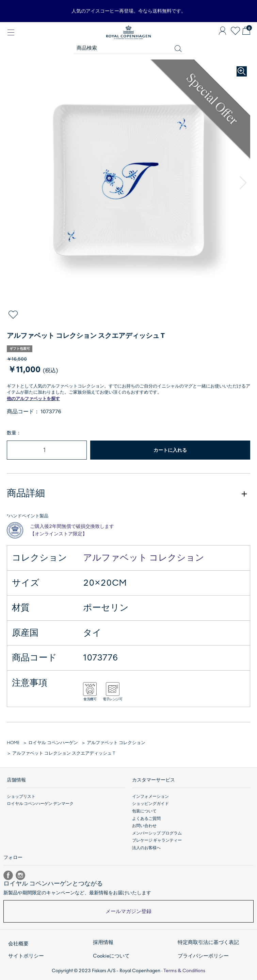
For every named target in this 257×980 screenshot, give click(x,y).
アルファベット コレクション (144, 558)
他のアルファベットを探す (33, 399)
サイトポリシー (26, 956)
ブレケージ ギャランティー (157, 840)
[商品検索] (129, 48)
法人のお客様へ (146, 848)
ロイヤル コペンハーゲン (53, 743)
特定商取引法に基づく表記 (208, 942)
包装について (144, 811)
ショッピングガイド (150, 804)
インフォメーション (150, 796)
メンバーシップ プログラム (157, 833)
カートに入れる (170, 450)
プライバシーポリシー (203, 956)
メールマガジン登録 (128, 911)
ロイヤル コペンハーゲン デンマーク (40, 804)
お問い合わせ (144, 826)
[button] (243, 183)
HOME (13, 743)
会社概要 (18, 944)
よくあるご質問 (146, 819)
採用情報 (103, 942)
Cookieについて (111, 956)
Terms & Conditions (184, 971)
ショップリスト (21, 796)
